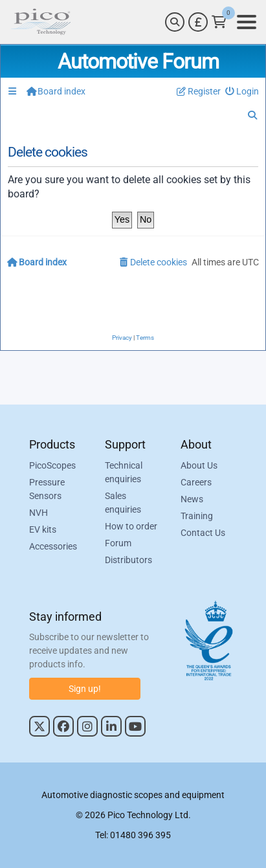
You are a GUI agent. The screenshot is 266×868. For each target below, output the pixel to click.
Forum (118, 543)
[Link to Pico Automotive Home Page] (41, 22)
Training (197, 516)
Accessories (53, 546)
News (192, 499)
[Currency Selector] (198, 22)
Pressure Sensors (47, 489)
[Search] (175, 22)
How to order (131, 526)
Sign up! (85, 689)
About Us (199, 465)
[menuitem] (242, 92)
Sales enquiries (123, 503)
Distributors (128, 560)
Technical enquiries (124, 472)
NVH (39, 513)
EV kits (43, 529)
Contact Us (203, 533)
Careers (196, 482)
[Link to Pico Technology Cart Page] (219, 22)
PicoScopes (52, 465)
